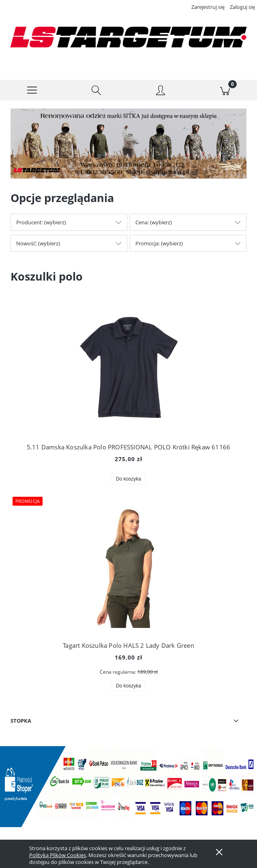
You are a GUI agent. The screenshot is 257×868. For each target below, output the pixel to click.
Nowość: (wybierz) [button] (38, 243)
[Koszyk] (225, 90)
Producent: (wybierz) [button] (41, 222)
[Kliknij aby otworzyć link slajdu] (127, 144)
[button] (32, 90)
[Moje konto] (161, 91)
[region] (128, 144)
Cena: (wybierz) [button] (154, 222)
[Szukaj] (97, 90)
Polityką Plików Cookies (58, 855)
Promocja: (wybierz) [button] (159, 243)
